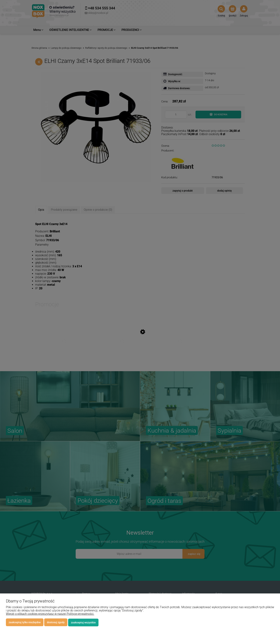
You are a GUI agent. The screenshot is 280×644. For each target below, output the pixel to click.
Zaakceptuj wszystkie (83, 622)
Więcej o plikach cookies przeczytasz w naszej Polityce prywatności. (50, 614)
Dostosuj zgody (56, 622)
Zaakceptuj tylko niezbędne (25, 622)
